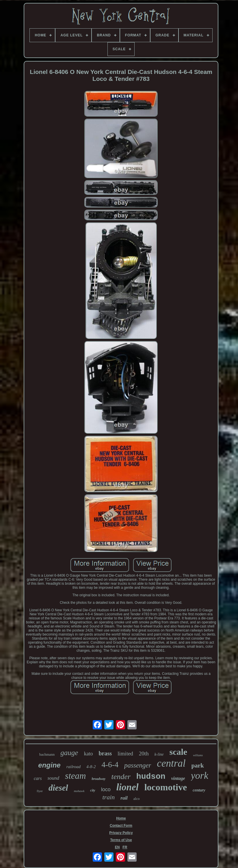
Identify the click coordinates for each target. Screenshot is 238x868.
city (93, 790)
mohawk (79, 791)
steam (75, 776)
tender (121, 777)
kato (88, 754)
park (198, 765)
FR (125, 847)
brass (105, 753)
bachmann (47, 754)
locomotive (166, 787)
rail (124, 798)
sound (53, 778)
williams (198, 755)
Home (121, 818)
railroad (74, 767)
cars (38, 778)
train (108, 797)
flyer (40, 791)
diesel (58, 788)
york (200, 775)
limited (125, 754)
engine (49, 765)
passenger (138, 765)
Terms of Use (121, 840)
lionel (128, 787)
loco (106, 789)
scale (178, 752)
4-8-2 (91, 767)
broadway (98, 779)
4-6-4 (110, 765)
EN (117, 847)
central (171, 763)
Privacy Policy (121, 833)
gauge (69, 753)
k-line (159, 754)
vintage (178, 778)
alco (137, 799)
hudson (151, 777)
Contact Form (121, 826)
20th (144, 754)
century (199, 790)
